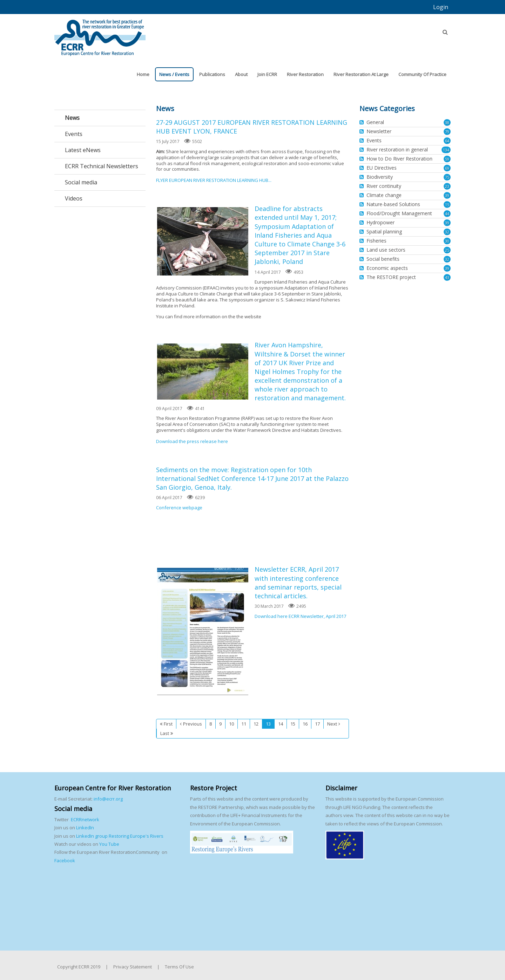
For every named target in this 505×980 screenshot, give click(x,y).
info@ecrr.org (108, 799)
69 (447, 168)
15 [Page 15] (293, 724)
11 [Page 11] (244, 724)
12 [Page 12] (256, 724)
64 (447, 141)
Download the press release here (192, 441)
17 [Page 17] (317, 724)
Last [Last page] (165, 733)
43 (447, 277)
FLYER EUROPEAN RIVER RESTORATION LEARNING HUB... (214, 180)
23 (447, 186)
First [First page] (168, 724)
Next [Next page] (332, 724)
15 (447, 205)
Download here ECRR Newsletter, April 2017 (300, 616)
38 (447, 122)
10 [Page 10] (231, 724)
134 (446, 150)
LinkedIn (85, 828)
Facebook (65, 860)
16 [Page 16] (305, 724)
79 (447, 132)
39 (447, 195)
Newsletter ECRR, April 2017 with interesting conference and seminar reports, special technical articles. (203, 631)
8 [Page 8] (211, 724)
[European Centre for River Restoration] (100, 34)
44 (447, 214)
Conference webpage (179, 508)
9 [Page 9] (220, 724)
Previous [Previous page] (193, 724)
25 (447, 250)
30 (447, 241)
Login (441, 7)
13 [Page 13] (268, 724)
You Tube (109, 844)
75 (447, 177)
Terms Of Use (179, 967)
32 (447, 232)
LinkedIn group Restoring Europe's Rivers (120, 836)
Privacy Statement (133, 967)
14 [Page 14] (281, 724)
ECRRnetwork (85, 819)
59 (447, 159)
